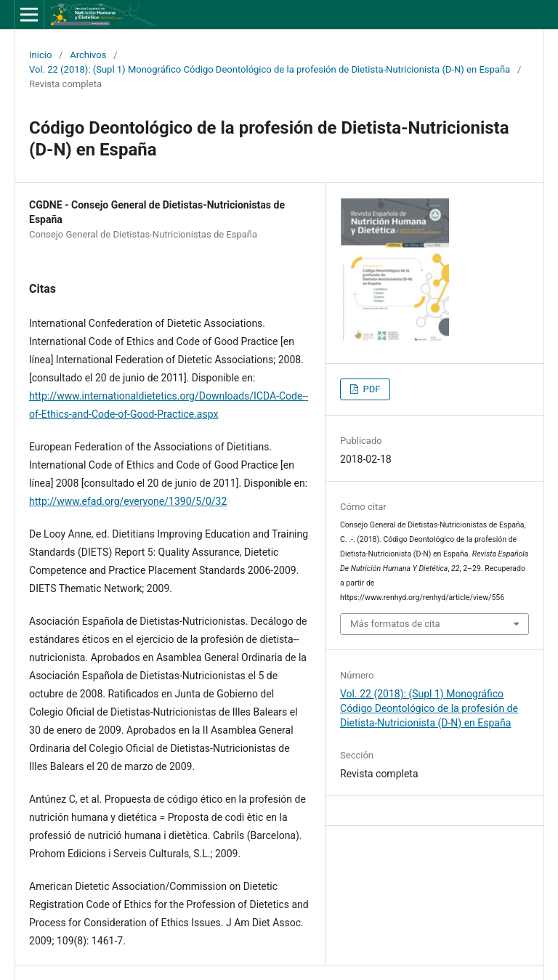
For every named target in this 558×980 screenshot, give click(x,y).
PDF (370, 389)
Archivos (88, 55)
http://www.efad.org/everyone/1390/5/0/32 (128, 501)
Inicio (40, 55)
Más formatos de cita (395, 624)
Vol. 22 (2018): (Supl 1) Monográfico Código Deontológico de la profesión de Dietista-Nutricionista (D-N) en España (270, 69)
